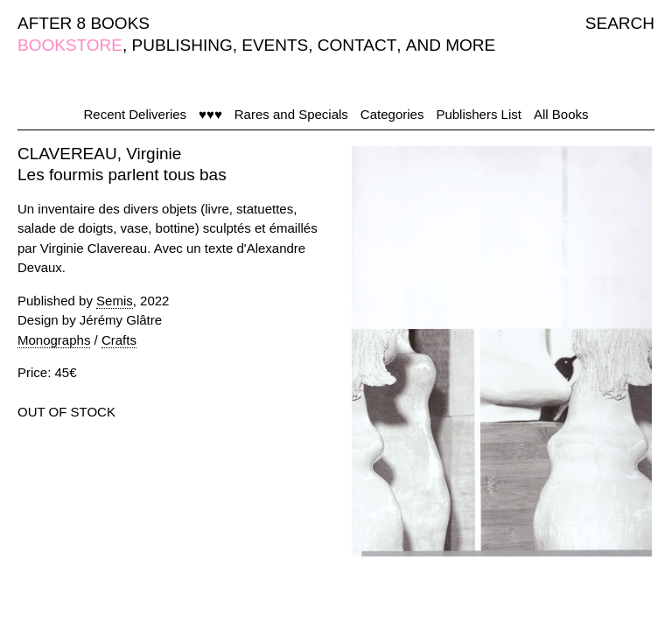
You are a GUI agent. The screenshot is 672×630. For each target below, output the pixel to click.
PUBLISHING (182, 45)
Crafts (119, 340)
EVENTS (275, 45)
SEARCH (620, 23)
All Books (561, 114)
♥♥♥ (210, 114)
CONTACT (357, 45)
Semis (115, 301)
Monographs (54, 340)
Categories (392, 114)
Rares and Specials (291, 114)
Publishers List (479, 114)
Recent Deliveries (136, 114)
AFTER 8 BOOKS (84, 23)
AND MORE (451, 45)
